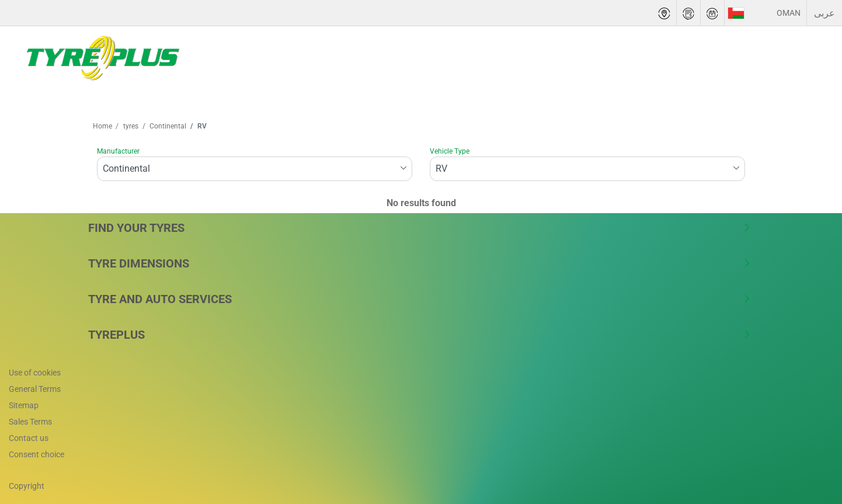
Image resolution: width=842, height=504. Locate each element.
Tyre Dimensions (420, 263)
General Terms (35, 389)
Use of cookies (35, 373)
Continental (167, 126)
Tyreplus (420, 335)
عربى (824, 13)
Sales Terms (30, 422)
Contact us (29, 438)
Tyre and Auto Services (420, 299)
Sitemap (24, 405)
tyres (130, 126)
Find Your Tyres (420, 228)
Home (102, 126)
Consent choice (36, 454)
